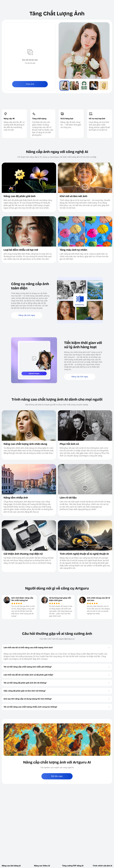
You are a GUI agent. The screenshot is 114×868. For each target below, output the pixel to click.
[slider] (84, 51)
